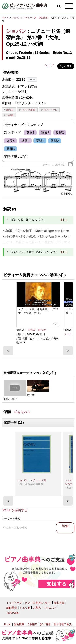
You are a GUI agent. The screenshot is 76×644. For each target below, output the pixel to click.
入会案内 (32, 624)
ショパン (16, 18)
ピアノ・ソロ (50, 110)
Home (8, 624)
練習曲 (10, 110)
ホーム (6, 18)
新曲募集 (59, 603)
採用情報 (45, 624)
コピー (32, 79)
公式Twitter (13, 613)
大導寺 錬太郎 (37, 330)
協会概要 (19, 624)
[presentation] (8, 351)
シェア (49, 65)
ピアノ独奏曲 (28, 110)
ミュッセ (25, 608)
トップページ (14, 603)
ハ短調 (10, 115)
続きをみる (22, 412)
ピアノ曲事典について (38, 603)
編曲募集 (12, 608)
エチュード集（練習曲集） (37, 18)
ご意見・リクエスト (45, 608)
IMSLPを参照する (15, 510)
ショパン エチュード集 (32, 480)
